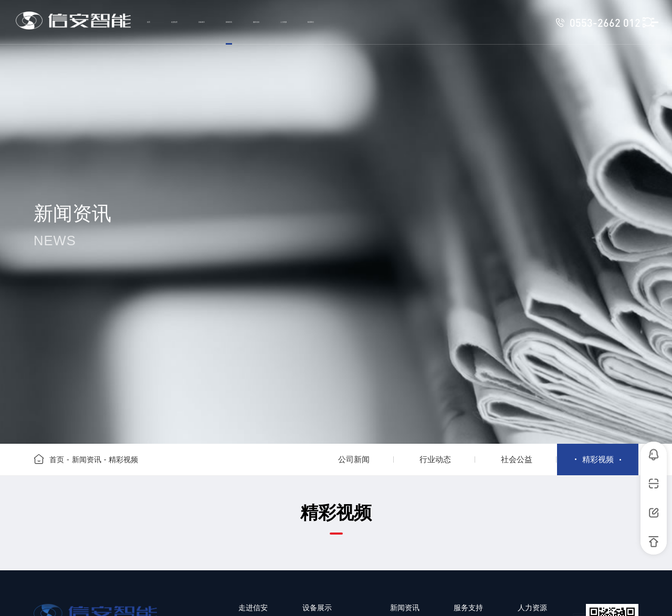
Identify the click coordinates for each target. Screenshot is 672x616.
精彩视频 (123, 460)
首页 (57, 460)
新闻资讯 (87, 460)
